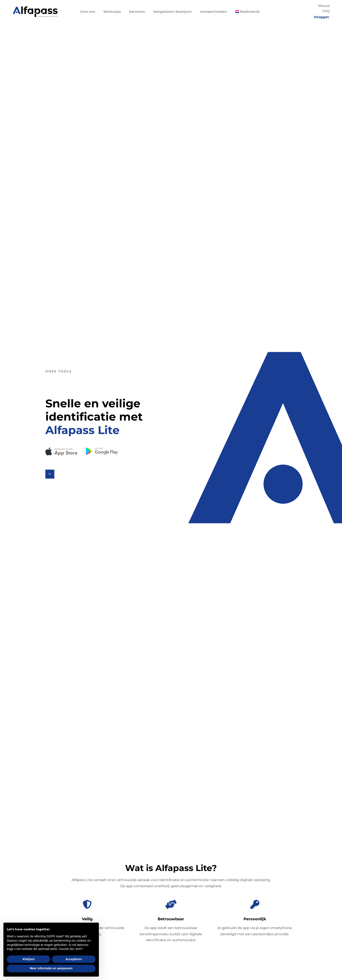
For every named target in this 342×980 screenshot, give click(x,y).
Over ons (88, 12)
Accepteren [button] (74, 959)
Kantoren (137, 12)
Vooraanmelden (214, 12)
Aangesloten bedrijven (173, 12)
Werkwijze (112, 12)
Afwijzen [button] (29, 959)
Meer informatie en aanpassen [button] (51, 968)
